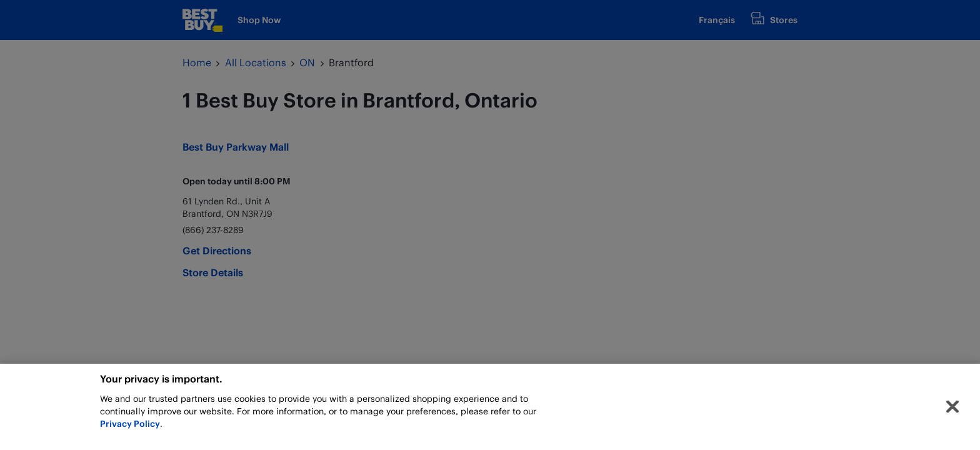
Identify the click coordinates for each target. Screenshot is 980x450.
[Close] (952, 409)
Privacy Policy (130, 426)
